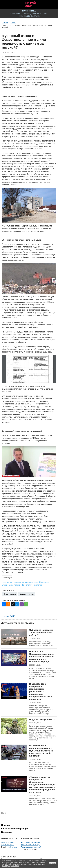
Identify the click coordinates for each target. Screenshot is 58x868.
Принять (53, 863)
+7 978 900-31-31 (8, 845)
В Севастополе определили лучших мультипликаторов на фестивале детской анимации (41, 751)
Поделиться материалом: (14, 600)
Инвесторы (44, 582)
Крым (46, 14)
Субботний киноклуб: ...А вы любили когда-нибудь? (41, 632)
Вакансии (6, 832)
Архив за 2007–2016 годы (31, 845)
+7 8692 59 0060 (7, 842)
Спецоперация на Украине (29, 16)
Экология (38, 585)
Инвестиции (7, 582)
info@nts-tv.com (13, 847)
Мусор (5, 585)
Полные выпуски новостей (31, 847)
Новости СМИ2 (8, 616)
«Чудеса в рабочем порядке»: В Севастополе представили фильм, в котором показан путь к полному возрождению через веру (42, 785)
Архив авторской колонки (30, 842)
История (6, 825)
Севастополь (15, 14)
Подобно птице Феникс (42, 719)
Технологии (27, 585)
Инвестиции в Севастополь (26, 582)
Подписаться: (8, 590)
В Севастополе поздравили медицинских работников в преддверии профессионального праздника (41, 692)
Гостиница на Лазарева (32, 14)
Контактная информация (15, 829)
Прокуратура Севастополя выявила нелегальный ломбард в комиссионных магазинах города (43, 656)
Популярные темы (29, 11)
